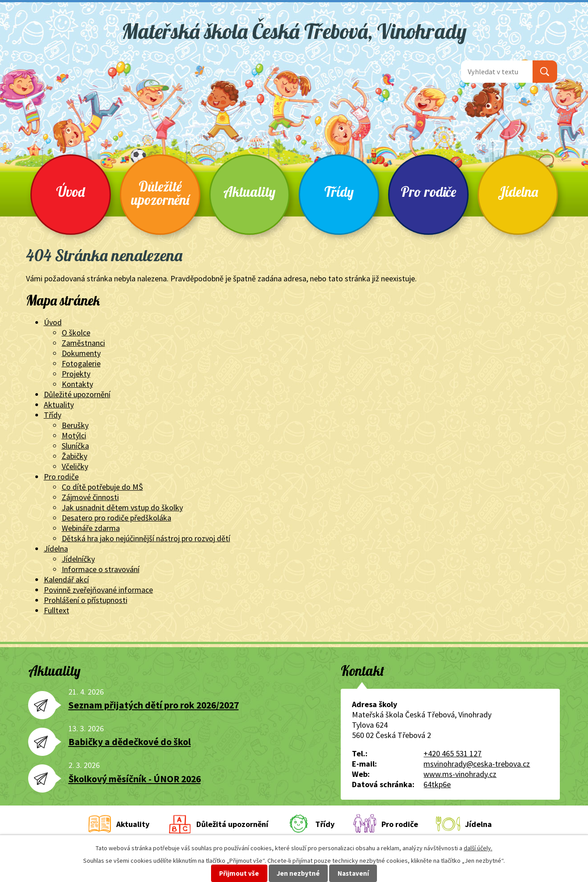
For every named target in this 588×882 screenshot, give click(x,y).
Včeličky (75, 466)
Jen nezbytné (298, 873)
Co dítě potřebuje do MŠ (102, 487)
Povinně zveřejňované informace (98, 590)
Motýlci (74, 435)
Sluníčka (75, 446)
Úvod (71, 192)
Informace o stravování (101, 569)
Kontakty (77, 384)
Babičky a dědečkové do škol (130, 742)
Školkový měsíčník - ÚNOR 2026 (135, 779)
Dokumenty (81, 353)
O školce (76, 333)
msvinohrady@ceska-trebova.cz (477, 764)
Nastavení (353, 873)
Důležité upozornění (160, 193)
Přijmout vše (239, 873)
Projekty (76, 374)
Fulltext (57, 610)
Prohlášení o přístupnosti (86, 600)
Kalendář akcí (66, 579)
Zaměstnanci (83, 343)
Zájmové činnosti (90, 497)
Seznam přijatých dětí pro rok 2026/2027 (154, 705)
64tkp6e (437, 784)
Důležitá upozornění (232, 824)
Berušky (75, 425)
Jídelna (518, 192)
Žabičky (74, 456)
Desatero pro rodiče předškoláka (116, 518)
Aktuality (249, 192)
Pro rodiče (428, 192)
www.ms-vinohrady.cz (460, 774)
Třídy (339, 192)
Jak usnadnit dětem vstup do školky (122, 507)
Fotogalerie (81, 363)
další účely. (478, 848)
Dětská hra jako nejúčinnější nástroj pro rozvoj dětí (146, 538)
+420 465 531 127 (453, 753)
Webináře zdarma (91, 528)
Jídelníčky (78, 559)
